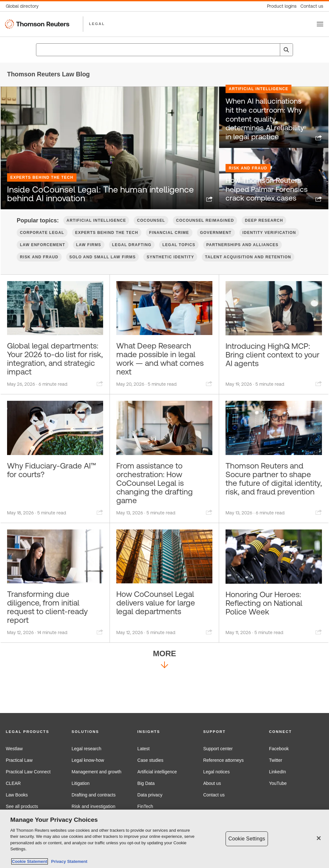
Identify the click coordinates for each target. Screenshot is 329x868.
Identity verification (269, 245)
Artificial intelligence (157, 772)
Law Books (17, 795)
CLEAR (13, 783)
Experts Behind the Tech (42, 165)
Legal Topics (179, 258)
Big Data (146, 783)
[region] (164, 839)
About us (212, 783)
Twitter (276, 760)
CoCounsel (151, 233)
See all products (22, 806)
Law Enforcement (43, 258)
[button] (33, 732)
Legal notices (216, 772)
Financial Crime (169, 245)
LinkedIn (277, 772)
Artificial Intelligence (258, 118)
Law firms (89, 258)
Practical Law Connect (28, 772)
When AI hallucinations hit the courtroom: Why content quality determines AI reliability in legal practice (267, 140)
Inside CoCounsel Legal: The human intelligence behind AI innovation (100, 194)
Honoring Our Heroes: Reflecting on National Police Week (270, 638)
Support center (218, 749)
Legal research (87, 749)
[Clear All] (274, 50)
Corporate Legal (42, 245)
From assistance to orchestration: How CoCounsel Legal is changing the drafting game (160, 513)
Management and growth (97, 772)
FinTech (145, 806)
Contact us (214, 795)
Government (216, 245)
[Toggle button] (320, 24)
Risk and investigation (93, 806)
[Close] (319, 838)
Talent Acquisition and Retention (248, 270)
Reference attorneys (223, 760)
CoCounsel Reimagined (205, 233)
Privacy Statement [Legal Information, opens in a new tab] (68, 861)
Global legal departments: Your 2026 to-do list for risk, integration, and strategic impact (52, 379)
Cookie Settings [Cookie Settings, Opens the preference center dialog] (247, 839)
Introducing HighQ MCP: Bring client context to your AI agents (262, 374)
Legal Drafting (132, 258)
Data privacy (150, 795)
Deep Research (264, 233)
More (164, 699)
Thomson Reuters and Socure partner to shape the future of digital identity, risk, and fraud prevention (273, 513)
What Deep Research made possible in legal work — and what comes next (162, 374)
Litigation (81, 783)
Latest (144, 749)
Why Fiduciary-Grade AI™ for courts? (50, 498)
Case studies (151, 760)
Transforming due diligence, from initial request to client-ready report (53, 643)
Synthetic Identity (170, 270)
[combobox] (164, 50)
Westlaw (14, 749)
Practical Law (19, 760)
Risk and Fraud (248, 186)
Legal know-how (88, 760)
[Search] (286, 50)
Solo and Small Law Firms (103, 270)
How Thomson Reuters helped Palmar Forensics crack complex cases (265, 205)
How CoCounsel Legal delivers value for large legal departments (162, 638)
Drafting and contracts (94, 795)
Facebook (279, 749)
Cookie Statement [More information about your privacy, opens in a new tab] (30, 861)
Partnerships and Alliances (242, 258)
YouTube (278, 783)
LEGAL (97, 24)
